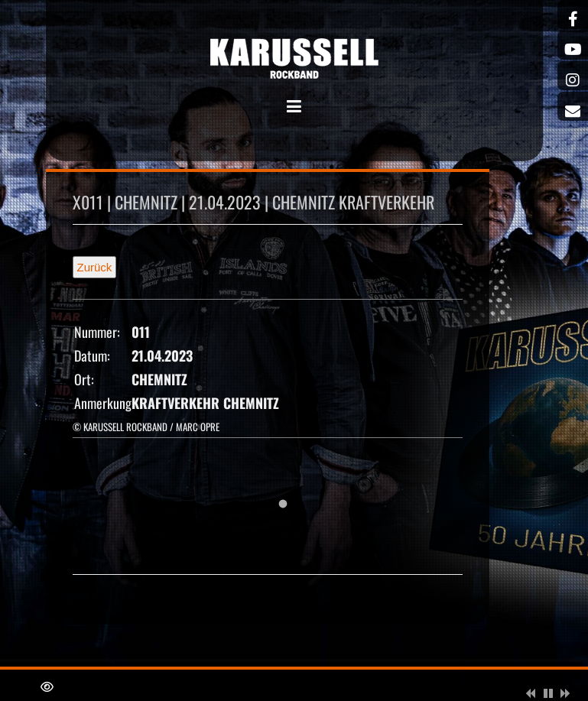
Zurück (95, 267)
